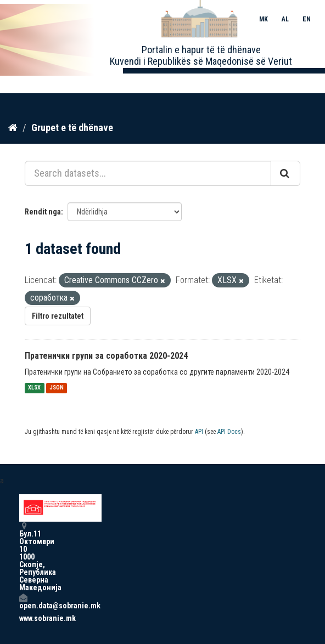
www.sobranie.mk (23, 618)
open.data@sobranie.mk (23, 601)
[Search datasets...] (148, 173)
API (199, 432)
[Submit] (285, 173)
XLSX (34, 388)
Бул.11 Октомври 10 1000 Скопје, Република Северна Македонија (23, 557)
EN (307, 19)
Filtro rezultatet (58, 316)
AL (285, 19)
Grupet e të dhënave (72, 128)
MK (264, 19)
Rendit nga (43, 212)
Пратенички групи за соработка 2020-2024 (106, 356)
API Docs (229, 432)
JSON (57, 388)
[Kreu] (13, 128)
